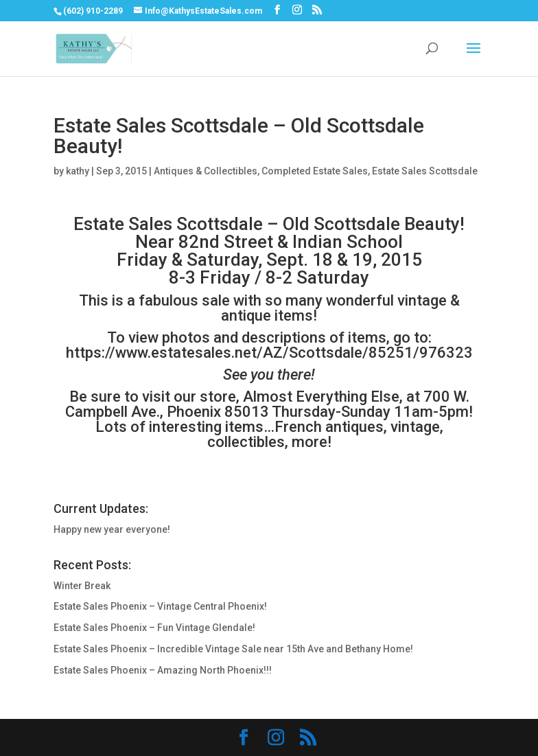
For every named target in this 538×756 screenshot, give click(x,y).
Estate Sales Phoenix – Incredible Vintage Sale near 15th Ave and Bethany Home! (233, 649)
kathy (78, 171)
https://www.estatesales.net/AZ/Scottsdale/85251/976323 (269, 353)
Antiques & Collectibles (206, 171)
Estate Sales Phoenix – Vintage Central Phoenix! (160, 606)
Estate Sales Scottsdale (425, 171)
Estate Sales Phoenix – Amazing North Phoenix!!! (163, 670)
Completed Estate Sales (315, 171)
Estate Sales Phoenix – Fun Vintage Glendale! (154, 628)
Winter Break (82, 586)
